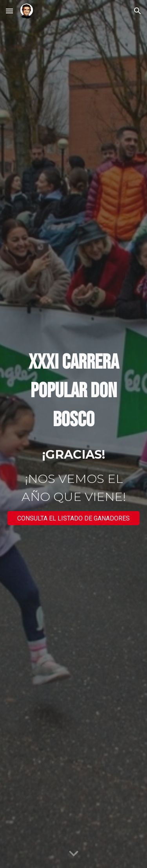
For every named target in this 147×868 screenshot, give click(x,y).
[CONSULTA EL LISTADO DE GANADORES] (74, 518)
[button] (9, 11)
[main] (74, 392)
